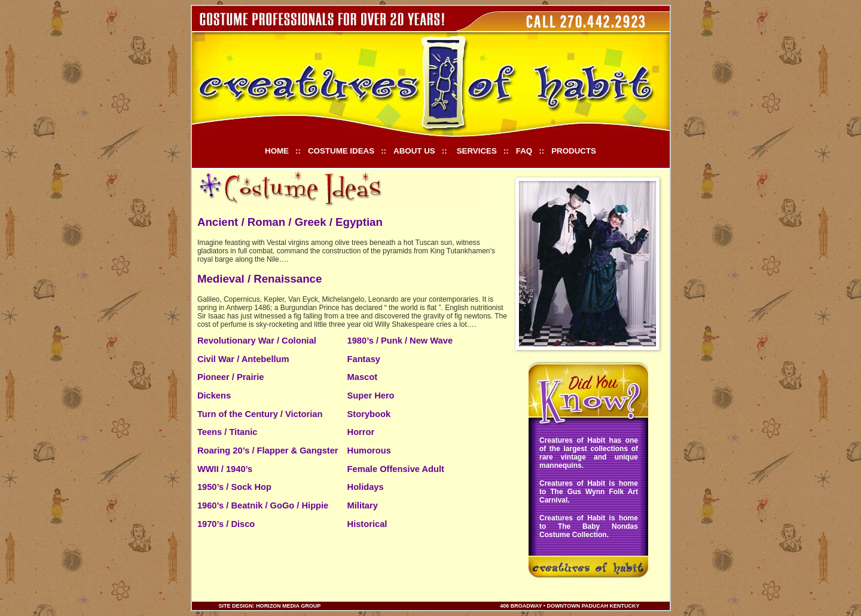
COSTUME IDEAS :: (347, 151)
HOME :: (283, 151)
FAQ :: (530, 151)
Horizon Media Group (289, 606)
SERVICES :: (483, 151)
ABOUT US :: (420, 151)
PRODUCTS (574, 151)
